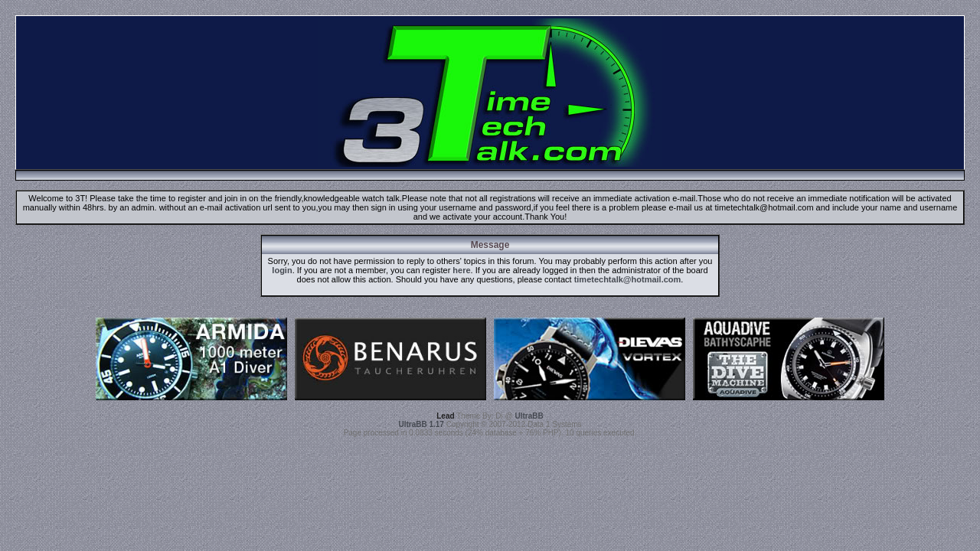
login (282, 270)
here (461, 270)
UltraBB (529, 416)
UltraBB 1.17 (421, 424)
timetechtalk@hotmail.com (628, 279)
